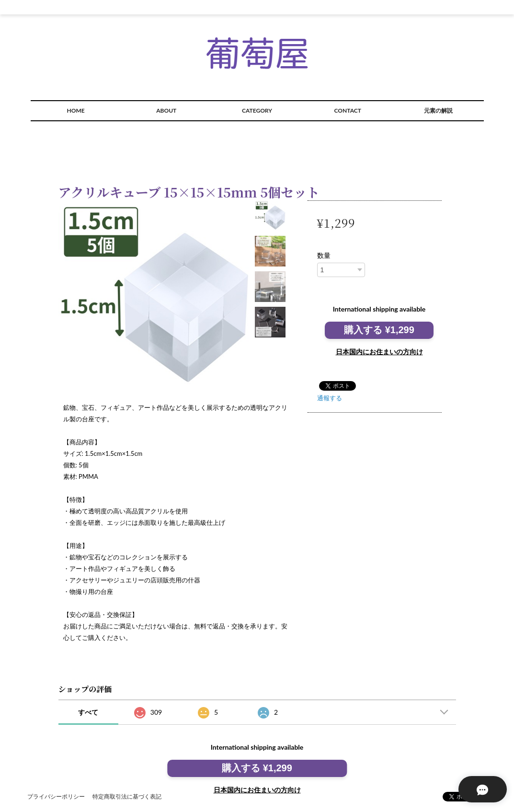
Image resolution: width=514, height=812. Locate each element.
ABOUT (166, 110)
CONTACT (348, 110)
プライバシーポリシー (56, 796)
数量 (324, 255)
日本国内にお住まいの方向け (379, 352)
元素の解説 (438, 110)
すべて (88, 712)
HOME (76, 110)
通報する (330, 398)
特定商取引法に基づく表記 (127, 796)
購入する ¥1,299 (379, 330)
